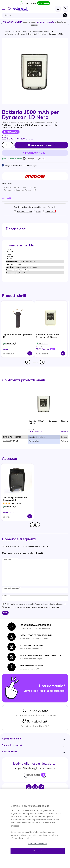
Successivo (42, 362)
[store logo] (18, 9)
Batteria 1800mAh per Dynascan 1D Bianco (47, 336)
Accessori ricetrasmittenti (40, 31)
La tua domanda (10, 559)
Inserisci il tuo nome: (11, 588)
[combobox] (36, 15)
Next (69, 24)
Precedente (28, 362)
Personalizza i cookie (38, 844)
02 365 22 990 (35, 711)
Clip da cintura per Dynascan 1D (17, 336)
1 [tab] (35, 107)
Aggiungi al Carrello (43, 145)
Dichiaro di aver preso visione (36, 604)
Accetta (37, 851)
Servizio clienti (35, 721)
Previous (1, 24)
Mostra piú (32, 166)
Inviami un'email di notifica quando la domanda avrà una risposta (32, 607)
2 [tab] (37, 362)
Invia (5, 613)
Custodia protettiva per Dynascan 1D (15, 499)
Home (7, 31)
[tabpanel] (17, 329)
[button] (12, 739)
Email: (6, 595)
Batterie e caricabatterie (15, 34)
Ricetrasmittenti (20, 31)
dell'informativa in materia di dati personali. (48, 604)
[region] (35, 828)
